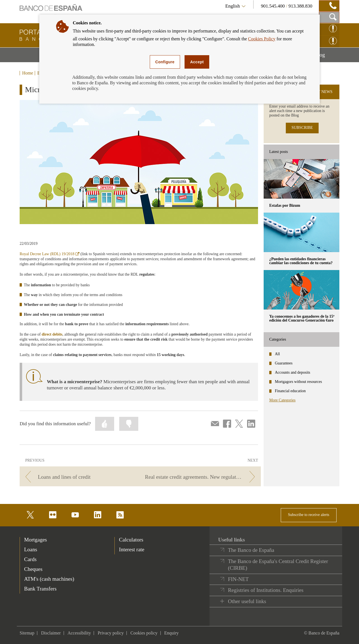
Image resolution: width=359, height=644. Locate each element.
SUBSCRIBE (302, 128)
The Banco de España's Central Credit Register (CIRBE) (278, 565)
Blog (327, 57)
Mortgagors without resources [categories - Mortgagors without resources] (298, 382)
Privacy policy (111, 633)
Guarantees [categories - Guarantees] (284, 363)
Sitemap (27, 633)
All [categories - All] (277, 354)
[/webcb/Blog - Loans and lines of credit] (79, 477)
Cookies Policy (262, 39)
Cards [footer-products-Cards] (30, 559)
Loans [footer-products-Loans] (31, 549)
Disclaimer (51, 633)
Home (28, 73)
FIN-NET (238, 579)
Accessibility (79, 633)
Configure (165, 62)
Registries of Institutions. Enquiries (266, 590)
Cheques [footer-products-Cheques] (33, 569)
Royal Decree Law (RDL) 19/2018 (50, 254)
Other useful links (247, 601)
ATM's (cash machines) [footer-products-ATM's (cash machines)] (49, 579)
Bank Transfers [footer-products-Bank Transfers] (40, 589)
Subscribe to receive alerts (309, 515)
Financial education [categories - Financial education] (290, 391)
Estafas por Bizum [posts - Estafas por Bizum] (285, 205)
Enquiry (172, 633)
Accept (197, 62)
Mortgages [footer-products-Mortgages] (35, 540)
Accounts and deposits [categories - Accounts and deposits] (293, 372)
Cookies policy (144, 633)
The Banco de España (251, 550)
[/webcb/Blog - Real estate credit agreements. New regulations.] (202, 477)
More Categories (282, 400)
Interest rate (132, 549)
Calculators (131, 540)
